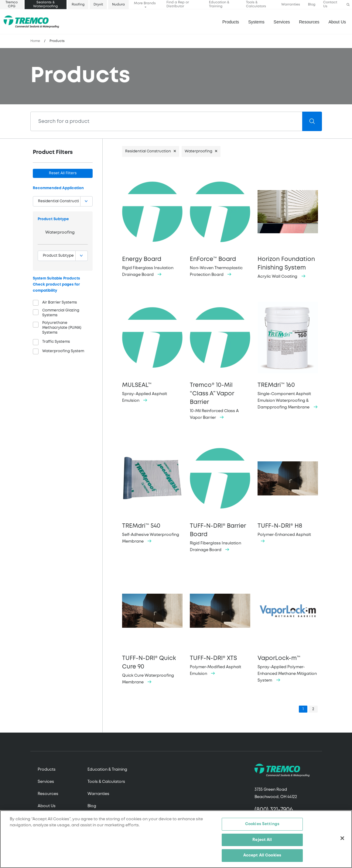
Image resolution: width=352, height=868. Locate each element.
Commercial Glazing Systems (61, 313)
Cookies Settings (262, 824)
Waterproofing (60, 233)
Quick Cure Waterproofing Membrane (152, 628)
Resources (309, 22)
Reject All (262, 840)
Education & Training (219, 4)
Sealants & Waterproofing (45, 4)
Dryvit (98, 5)
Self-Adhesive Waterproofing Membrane (152, 492)
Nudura (118, 5)
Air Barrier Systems (60, 302)
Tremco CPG (12, 4)
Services (46, 782)
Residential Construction (148, 151)
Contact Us (330, 4)
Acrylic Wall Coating (288, 226)
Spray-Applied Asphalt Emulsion (152, 351)
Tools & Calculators (256, 4)
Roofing (78, 5)
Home (35, 41)
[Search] (166, 121)
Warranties (291, 5)
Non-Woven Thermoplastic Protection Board (220, 225)
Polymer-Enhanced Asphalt (288, 492)
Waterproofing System (63, 351)
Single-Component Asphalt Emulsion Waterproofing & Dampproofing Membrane (288, 354)
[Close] (342, 838)
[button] (348, 5)
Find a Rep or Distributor (178, 4)
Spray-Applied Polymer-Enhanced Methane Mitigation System (288, 628)
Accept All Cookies (262, 856)
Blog (312, 5)
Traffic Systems (56, 342)
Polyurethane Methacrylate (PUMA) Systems (62, 328)
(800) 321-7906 (274, 810)
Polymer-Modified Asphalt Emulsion (220, 624)
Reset (63, 173)
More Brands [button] (145, 3)
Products (231, 22)
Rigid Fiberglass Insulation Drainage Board (152, 225)
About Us (337, 22)
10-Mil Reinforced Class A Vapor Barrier (220, 359)
